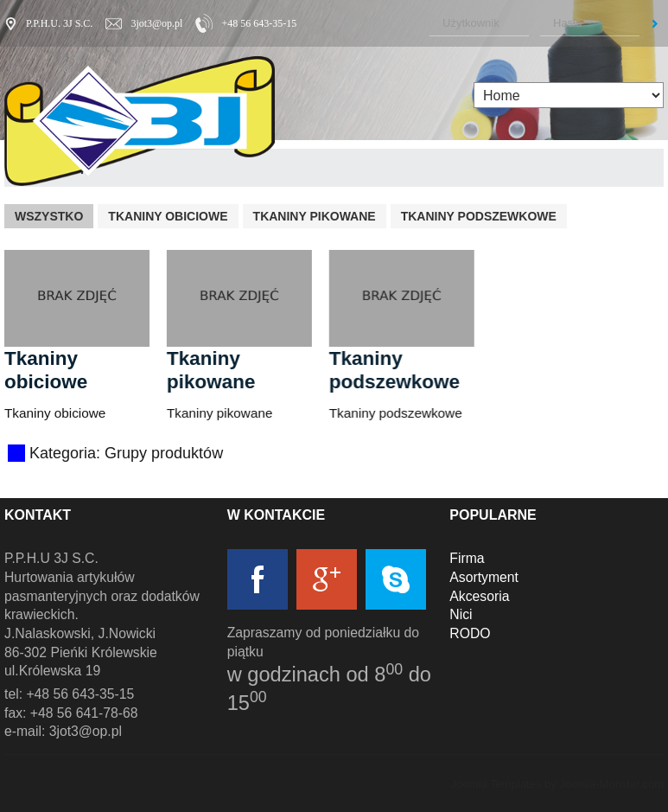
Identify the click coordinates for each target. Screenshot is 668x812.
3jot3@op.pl (156, 23)
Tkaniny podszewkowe (479, 216)
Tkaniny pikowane (315, 216)
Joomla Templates (496, 784)
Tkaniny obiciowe (168, 216)
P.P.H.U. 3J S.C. (59, 23)
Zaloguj (655, 23)
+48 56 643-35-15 (259, 23)
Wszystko (49, 216)
